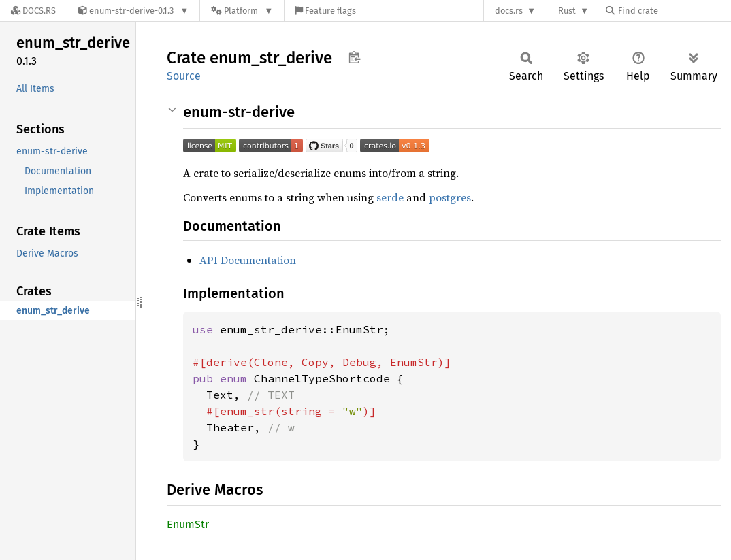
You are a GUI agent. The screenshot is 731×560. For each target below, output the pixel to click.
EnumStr (188, 524)
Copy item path (354, 57)
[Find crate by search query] (674, 11)
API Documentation (248, 260)
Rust (567, 11)
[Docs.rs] (33, 11)
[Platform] (242, 11)
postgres (450, 197)
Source (184, 76)
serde (390, 197)
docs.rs (509, 11)
